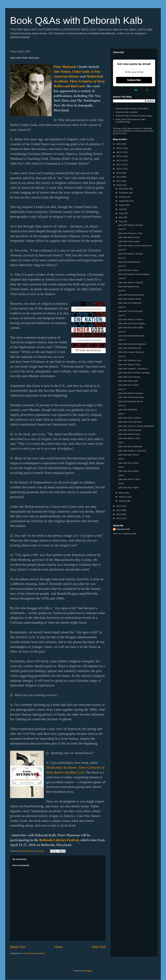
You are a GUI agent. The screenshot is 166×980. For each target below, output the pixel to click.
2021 (119, 165)
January (123, 501)
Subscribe (134, 80)
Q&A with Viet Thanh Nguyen (132, 323)
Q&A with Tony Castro (128, 463)
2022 (119, 160)
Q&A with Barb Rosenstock (131, 397)
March (122, 493)
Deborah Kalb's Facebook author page (134, 116)
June (121, 213)
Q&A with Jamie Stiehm (129, 434)
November (124, 193)
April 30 (122, 229)
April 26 (122, 266)
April (121, 221)
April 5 (121, 459)
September (124, 201)
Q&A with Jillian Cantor (129, 237)
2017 (119, 181)
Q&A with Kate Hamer (128, 455)
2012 (119, 518)
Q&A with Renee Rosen (129, 262)
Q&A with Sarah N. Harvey (131, 319)
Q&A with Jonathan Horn (130, 360)
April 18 (122, 332)
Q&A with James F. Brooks (131, 283)
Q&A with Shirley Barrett (129, 348)
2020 (119, 169)
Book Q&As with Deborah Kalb (76, 20)
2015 (119, 506)
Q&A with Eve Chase (128, 270)
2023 (119, 156)
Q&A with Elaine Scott (128, 287)
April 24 (122, 291)
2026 (119, 144)
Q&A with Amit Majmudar (130, 303)
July (121, 209)
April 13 (122, 389)
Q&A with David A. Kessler (130, 254)
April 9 (121, 414)
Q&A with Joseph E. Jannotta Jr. (133, 369)
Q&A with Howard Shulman (131, 352)
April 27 (122, 258)
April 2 (121, 483)
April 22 (122, 307)
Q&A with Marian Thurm (129, 365)
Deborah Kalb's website (127, 112)
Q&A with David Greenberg (131, 295)
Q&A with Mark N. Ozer (129, 438)
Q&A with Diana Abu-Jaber (131, 328)
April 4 (121, 467)
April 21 (122, 315)
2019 (119, 173)
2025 (119, 148)
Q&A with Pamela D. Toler (130, 233)
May (121, 217)
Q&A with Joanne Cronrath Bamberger (136, 426)
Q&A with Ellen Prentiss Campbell (134, 373)
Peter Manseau (65, 67)
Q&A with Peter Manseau (130, 422)
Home (59, 947)
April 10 (122, 406)
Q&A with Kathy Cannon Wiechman (135, 246)
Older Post (99, 947)
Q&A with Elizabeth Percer (130, 401)
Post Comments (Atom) (34, 953)
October (123, 197)
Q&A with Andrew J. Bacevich (132, 451)
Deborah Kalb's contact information (132, 109)
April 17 (122, 340)
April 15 (122, 356)
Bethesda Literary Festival (59, 840)
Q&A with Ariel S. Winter (129, 418)
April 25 (122, 278)
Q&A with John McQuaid (130, 430)
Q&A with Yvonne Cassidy (130, 311)
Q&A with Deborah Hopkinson (132, 344)
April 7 (121, 442)
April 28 (122, 250)
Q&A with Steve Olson (129, 471)
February (123, 497)
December (124, 189)
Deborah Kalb (123, 529)
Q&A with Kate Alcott (128, 381)
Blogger (89, 971)
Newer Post (18, 947)
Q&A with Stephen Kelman (131, 225)
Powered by (134, 90)
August (122, 205)
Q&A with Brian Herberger (130, 446)
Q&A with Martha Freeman (131, 393)
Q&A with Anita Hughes (129, 241)
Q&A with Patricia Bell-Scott (131, 336)
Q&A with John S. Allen (129, 479)
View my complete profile (125, 534)
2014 (119, 510)
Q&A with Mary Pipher (128, 488)
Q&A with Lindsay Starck (130, 299)
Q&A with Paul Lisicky (128, 385)
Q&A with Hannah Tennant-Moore (134, 274)
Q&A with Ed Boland (128, 410)
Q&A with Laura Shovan (129, 377)
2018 (119, 177)
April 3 (121, 475)
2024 (119, 152)
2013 (119, 514)
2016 (119, 185)
